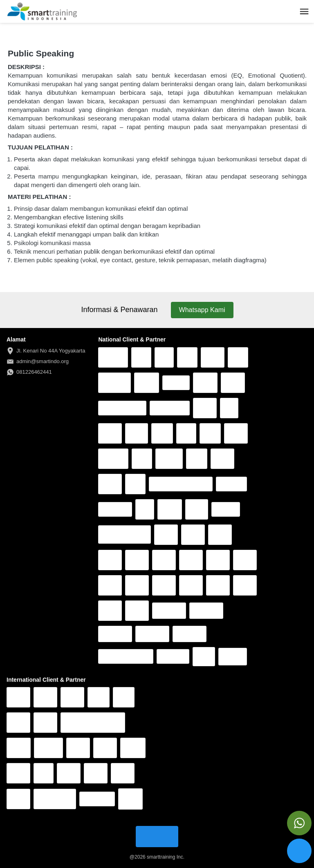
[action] (299, 823)
